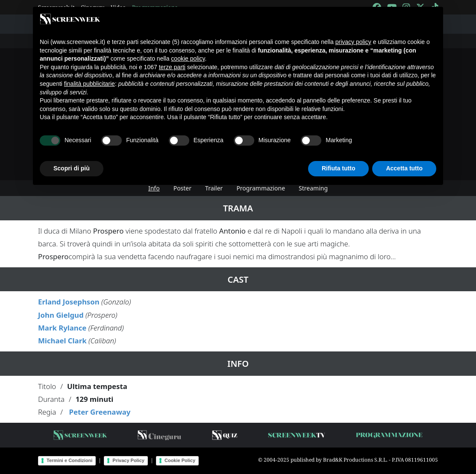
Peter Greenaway (100, 412)
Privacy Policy (128, 460)
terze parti (172, 67)
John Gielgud (61, 315)
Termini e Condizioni (69, 460)
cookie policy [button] (188, 59)
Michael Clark (62, 341)
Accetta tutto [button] (404, 168)
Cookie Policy (180, 460)
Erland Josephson (69, 302)
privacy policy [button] (353, 42)
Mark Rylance (62, 328)
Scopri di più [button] (72, 168)
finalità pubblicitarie (90, 84)
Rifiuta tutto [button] (339, 168)
